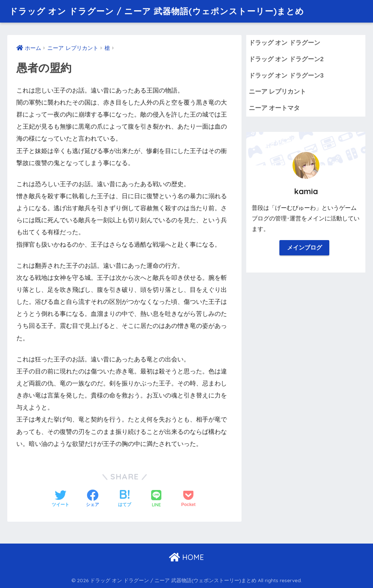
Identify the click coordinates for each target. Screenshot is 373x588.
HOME (186, 557)
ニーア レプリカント (278, 92)
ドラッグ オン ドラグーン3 (286, 76)
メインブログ (305, 248)
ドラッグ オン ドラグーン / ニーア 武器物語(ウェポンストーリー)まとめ (157, 11)
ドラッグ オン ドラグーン (284, 43)
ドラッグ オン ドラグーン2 (286, 59)
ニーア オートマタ (274, 108)
